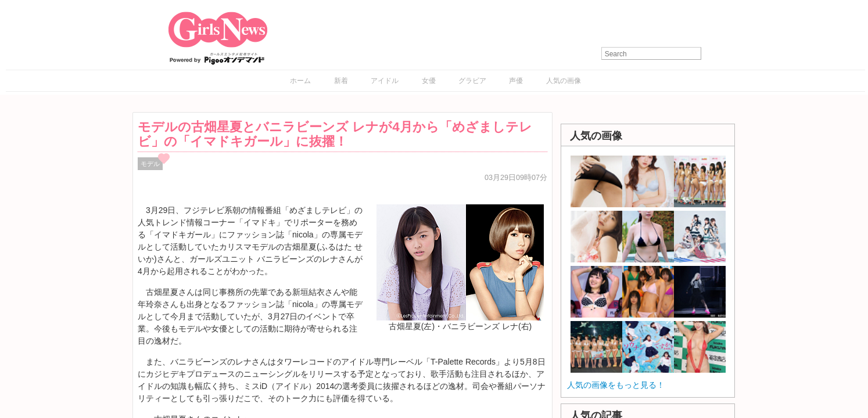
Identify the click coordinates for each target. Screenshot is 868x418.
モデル (150, 164)
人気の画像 (564, 81)
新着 (341, 81)
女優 (429, 81)
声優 (516, 81)
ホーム (300, 81)
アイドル (385, 81)
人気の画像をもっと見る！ (616, 385)
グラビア (472, 81)
